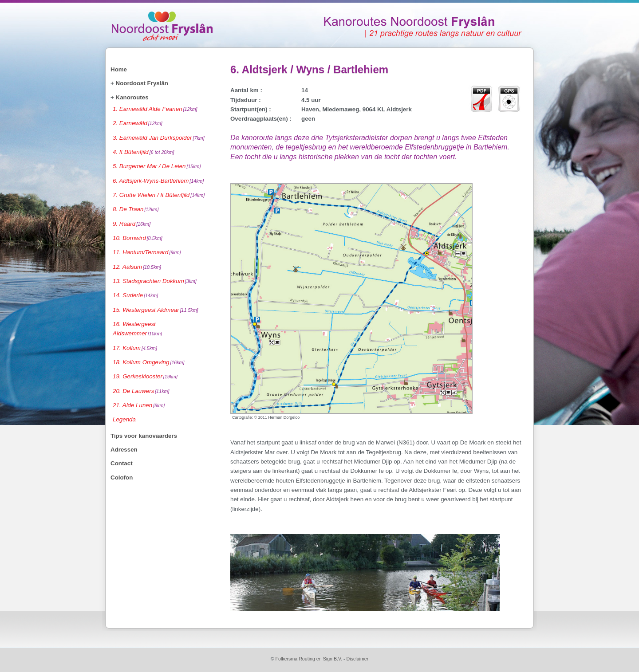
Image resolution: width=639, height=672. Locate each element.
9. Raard (132, 224)
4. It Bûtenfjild (143, 152)
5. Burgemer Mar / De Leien (157, 166)
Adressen (124, 450)
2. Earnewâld (138, 123)
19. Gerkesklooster (145, 376)
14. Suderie (135, 295)
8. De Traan (136, 209)
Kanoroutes (132, 97)
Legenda (124, 419)
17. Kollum (135, 348)
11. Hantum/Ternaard (147, 252)
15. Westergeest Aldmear (156, 310)
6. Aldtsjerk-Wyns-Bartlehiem (158, 181)
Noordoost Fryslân (142, 83)
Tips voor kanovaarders (144, 436)
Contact (122, 463)
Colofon (122, 477)
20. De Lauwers (141, 391)
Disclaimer (358, 659)
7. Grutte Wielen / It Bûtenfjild (159, 195)
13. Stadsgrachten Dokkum (155, 281)
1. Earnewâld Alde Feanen (155, 109)
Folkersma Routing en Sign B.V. (309, 659)
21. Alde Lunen (139, 405)
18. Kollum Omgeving (148, 362)
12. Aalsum (137, 267)
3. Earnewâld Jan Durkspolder (159, 138)
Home (119, 69)
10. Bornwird (138, 238)
